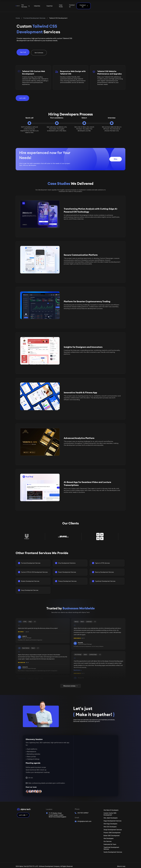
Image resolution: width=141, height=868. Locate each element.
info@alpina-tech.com (84, 819)
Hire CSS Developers (110, 824)
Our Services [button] (43, 5)
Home (18, 16)
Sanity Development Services (113, 850)
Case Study (84, 5)
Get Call (23, 50)
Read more (77, 668)
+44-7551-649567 (83, 810)
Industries (58, 5)
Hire (116, 157)
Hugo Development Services (112, 818)
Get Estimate (39, 50)
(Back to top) (121, 864)
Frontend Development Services (34, 16)
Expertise (70, 5)
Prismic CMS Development (112, 830)
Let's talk (22, 96)
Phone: (77, 807)
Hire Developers (109, 836)
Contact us (98, 5)
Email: (77, 815)
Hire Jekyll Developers (111, 815)
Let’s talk (23, 813)
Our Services (108, 839)
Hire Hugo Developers (110, 821)
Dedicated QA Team (110, 842)
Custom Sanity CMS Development (110, 812)
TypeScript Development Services (111, 846)
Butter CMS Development (112, 833)
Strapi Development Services (113, 827)
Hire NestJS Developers (111, 808)
